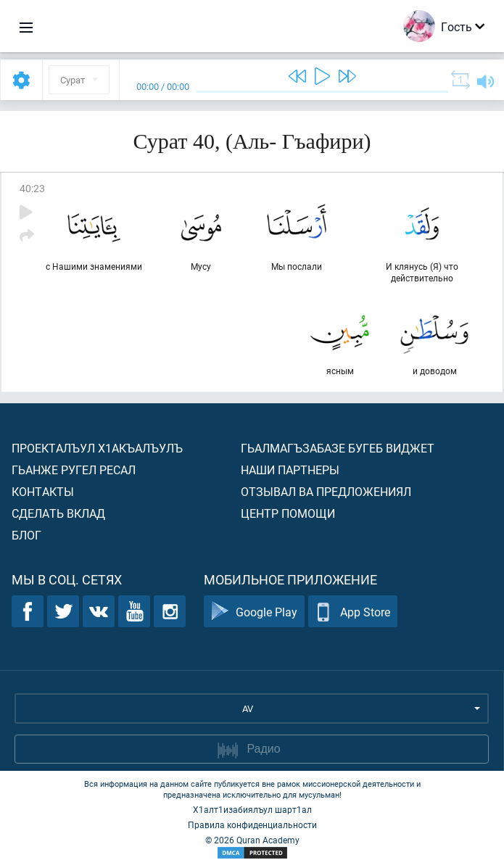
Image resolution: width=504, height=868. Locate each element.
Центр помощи (288, 513)
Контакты (43, 491)
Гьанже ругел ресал (74, 470)
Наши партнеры (290, 470)
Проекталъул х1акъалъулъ (97, 448)
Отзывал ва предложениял (326, 491)
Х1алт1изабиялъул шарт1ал (252, 809)
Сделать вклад (58, 513)
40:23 (32, 188)
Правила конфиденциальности (252, 824)
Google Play (254, 612)
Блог (26, 535)
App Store (353, 612)
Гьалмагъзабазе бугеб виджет (338, 448)
